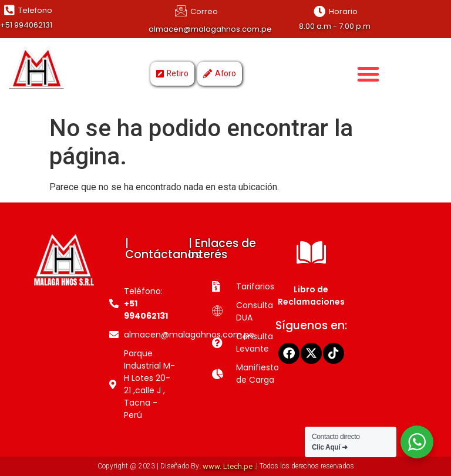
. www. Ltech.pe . (228, 466)
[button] (368, 74)
